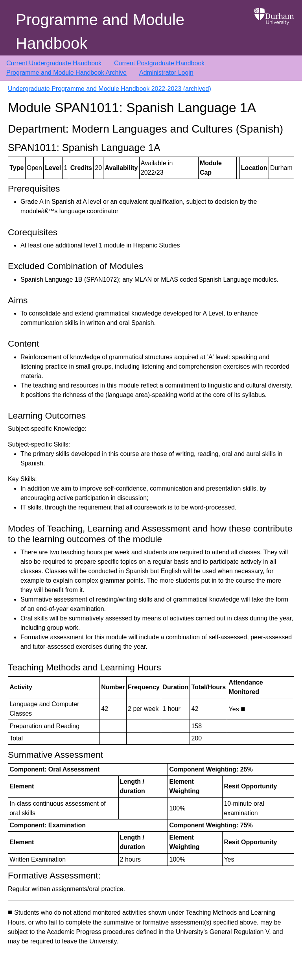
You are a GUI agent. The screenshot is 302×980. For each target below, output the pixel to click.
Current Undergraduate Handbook (54, 63)
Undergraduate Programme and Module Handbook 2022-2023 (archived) (110, 89)
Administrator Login (166, 73)
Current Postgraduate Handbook (159, 63)
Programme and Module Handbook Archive (66, 73)
